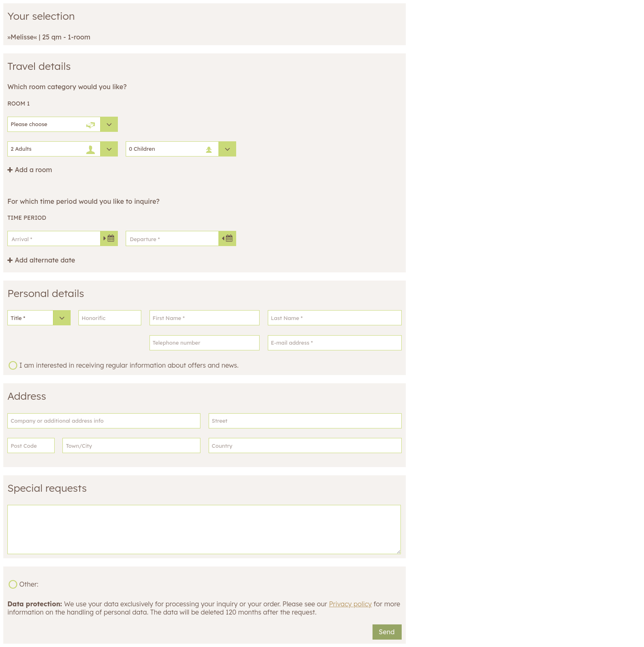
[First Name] (205, 318)
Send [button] (387, 632)
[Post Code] (31, 446)
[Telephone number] (205, 343)
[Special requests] (204, 530)
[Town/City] (131, 446)
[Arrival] (63, 239)
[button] (41, 260)
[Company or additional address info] (104, 421)
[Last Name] (335, 318)
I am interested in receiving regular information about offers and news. (129, 365)
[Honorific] (110, 318)
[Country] (305, 446)
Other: (29, 584)
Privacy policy (350, 604)
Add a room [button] (33, 170)
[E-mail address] (335, 343)
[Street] (305, 421)
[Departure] (181, 239)
